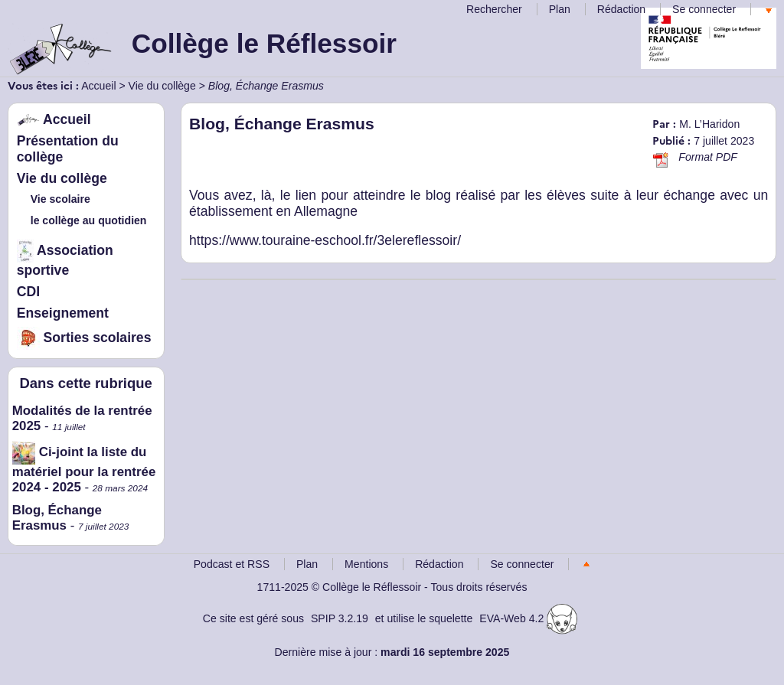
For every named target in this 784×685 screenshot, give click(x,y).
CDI (28, 292)
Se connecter (704, 9)
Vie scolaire (60, 199)
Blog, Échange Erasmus (57, 518)
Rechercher (494, 9)
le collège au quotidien (89, 220)
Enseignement (63, 313)
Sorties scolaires (84, 338)
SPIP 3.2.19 (340, 618)
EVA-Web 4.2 (528, 618)
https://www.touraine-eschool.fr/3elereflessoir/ (325, 240)
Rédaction (621, 9)
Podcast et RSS (232, 564)
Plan (560, 9)
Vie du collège (162, 86)
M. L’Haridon (709, 124)
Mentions (366, 564)
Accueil (98, 86)
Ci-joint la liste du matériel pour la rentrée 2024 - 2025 (84, 470)
